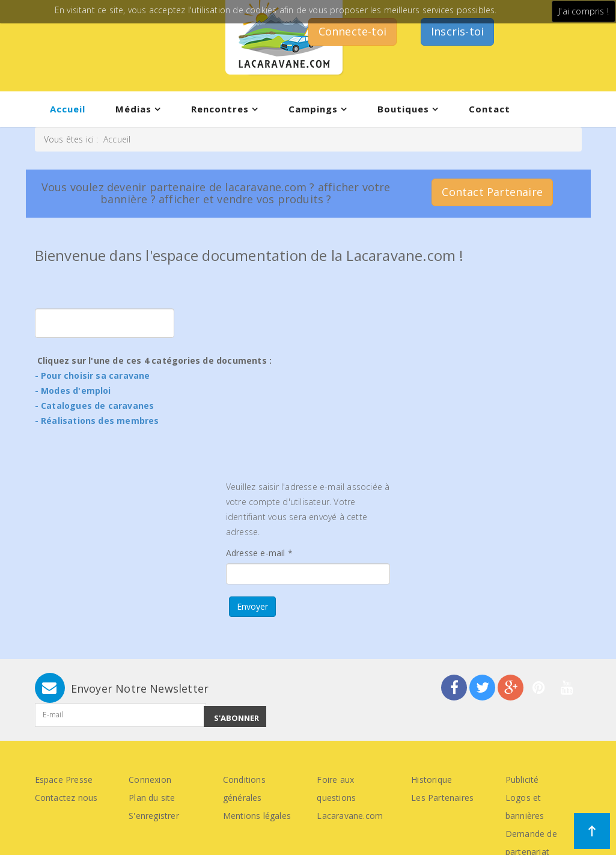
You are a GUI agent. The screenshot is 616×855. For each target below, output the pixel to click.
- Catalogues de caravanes (95, 406)
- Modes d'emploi (73, 391)
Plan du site (152, 798)
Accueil (68, 109)
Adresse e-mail (259, 553)
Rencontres (220, 109)
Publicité (522, 780)
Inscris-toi (457, 31)
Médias (133, 109)
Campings (313, 109)
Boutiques (403, 109)
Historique (432, 780)
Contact (489, 109)
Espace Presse (64, 780)
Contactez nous (66, 798)
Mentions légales (257, 816)
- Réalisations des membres (97, 421)
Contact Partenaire (492, 192)
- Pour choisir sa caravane (93, 375)
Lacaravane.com (350, 816)
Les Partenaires (442, 798)
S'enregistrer (154, 816)
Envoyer (252, 606)
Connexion (150, 780)
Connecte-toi (352, 31)
